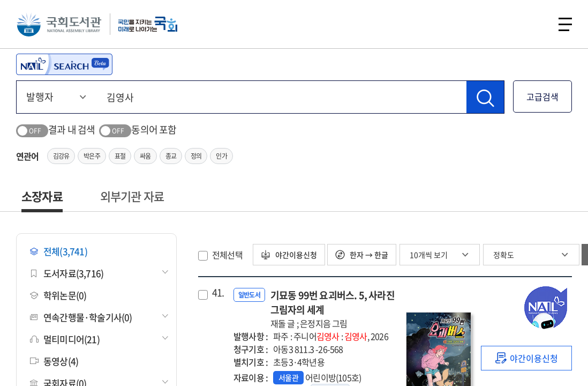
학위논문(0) (58, 295)
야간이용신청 (289, 255)
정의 (196, 156)
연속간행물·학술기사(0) (81, 317)
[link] (526, 358)
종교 (171, 156)
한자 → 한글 (362, 255)
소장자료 (42, 196)
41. (218, 293)
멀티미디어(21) (65, 339)
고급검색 (542, 96)
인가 (221, 156)
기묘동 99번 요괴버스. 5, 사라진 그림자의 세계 (333, 309)
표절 (120, 156)
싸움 (145, 156)
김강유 (61, 156)
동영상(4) (54, 361)
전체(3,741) (59, 251)
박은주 (92, 156)
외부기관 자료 (132, 196)
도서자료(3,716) (67, 273)
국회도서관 (59, 24)
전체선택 (227, 255)
